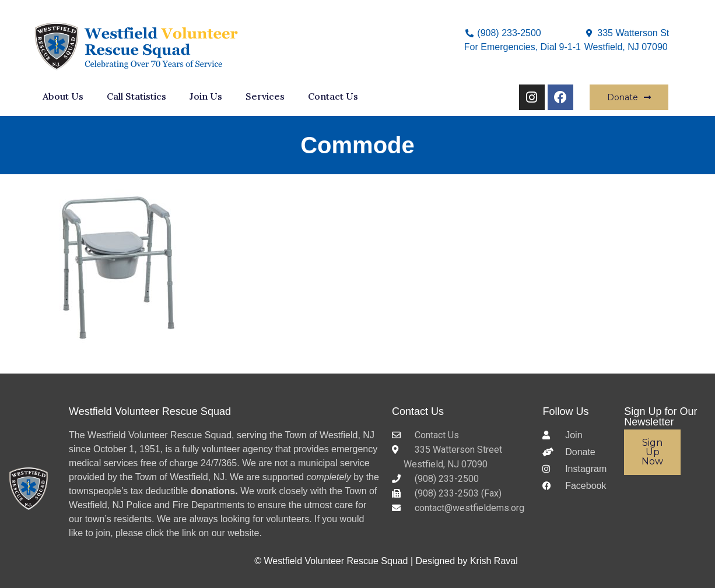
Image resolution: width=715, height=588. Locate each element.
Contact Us (333, 96)
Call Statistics (136, 96)
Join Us (206, 96)
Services (265, 96)
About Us (63, 96)
